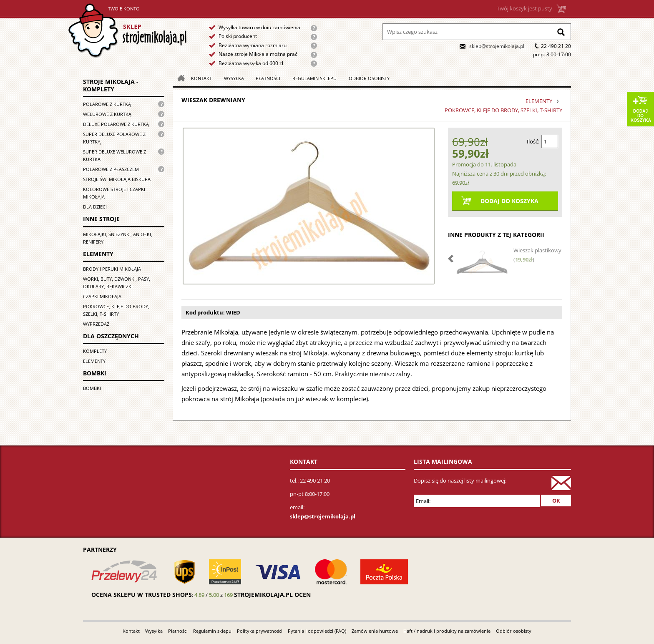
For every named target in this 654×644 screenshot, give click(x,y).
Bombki (92, 388)
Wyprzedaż (96, 324)
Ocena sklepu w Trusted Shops (142, 595)
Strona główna (127, 31)
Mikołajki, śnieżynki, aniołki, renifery (118, 238)
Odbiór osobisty (369, 78)
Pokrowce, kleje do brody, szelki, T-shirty (116, 310)
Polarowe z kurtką (107, 104)
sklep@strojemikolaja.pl (497, 46)
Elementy (94, 361)
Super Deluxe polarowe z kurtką (114, 138)
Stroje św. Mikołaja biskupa (117, 179)
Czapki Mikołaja (102, 296)
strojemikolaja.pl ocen (272, 595)
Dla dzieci (95, 207)
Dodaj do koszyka (641, 116)
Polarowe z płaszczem (111, 169)
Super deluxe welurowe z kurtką (114, 155)
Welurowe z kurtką (107, 114)
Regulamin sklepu (314, 78)
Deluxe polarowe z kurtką (116, 124)
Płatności (268, 78)
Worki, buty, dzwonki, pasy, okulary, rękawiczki (117, 283)
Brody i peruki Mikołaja (112, 269)
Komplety (95, 351)
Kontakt (201, 78)
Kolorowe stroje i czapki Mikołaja (114, 193)
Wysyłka (234, 78)
